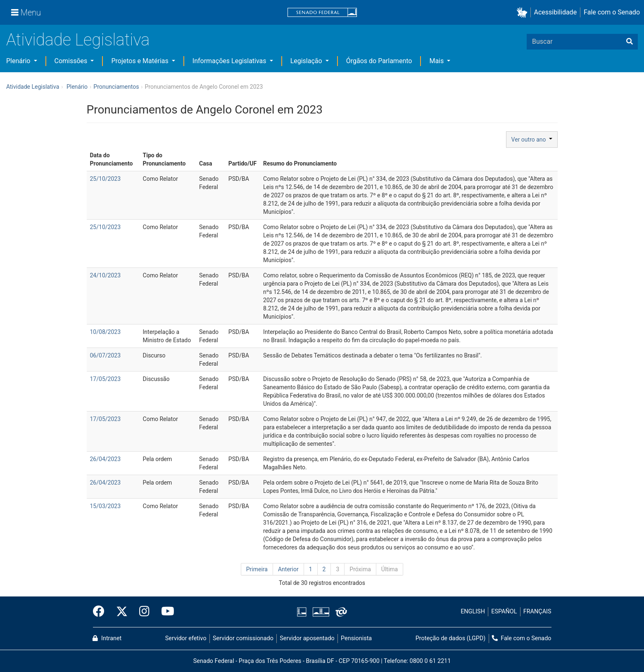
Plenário (19, 61)
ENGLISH (473, 612)
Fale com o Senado (612, 12)
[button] (524, 13)
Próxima (360, 569)
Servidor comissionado (243, 638)
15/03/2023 (106, 506)
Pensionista (356, 638)
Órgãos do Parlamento (379, 61)
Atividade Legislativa (78, 40)
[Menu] (26, 12)
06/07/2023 (106, 355)
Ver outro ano (532, 140)
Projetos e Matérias (140, 61)
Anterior (288, 569)
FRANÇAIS (537, 612)
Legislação (307, 61)
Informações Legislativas (230, 61)
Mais (437, 61)
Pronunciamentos (116, 87)
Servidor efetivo (186, 638)
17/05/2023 (106, 379)
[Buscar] (630, 42)
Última (390, 569)
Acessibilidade (556, 12)
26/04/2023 (106, 459)
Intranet (107, 638)
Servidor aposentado (307, 638)
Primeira (257, 569)
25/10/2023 (106, 179)
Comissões (72, 61)
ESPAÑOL (504, 612)
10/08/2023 (106, 332)
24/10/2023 (106, 275)
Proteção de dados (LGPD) (451, 638)
